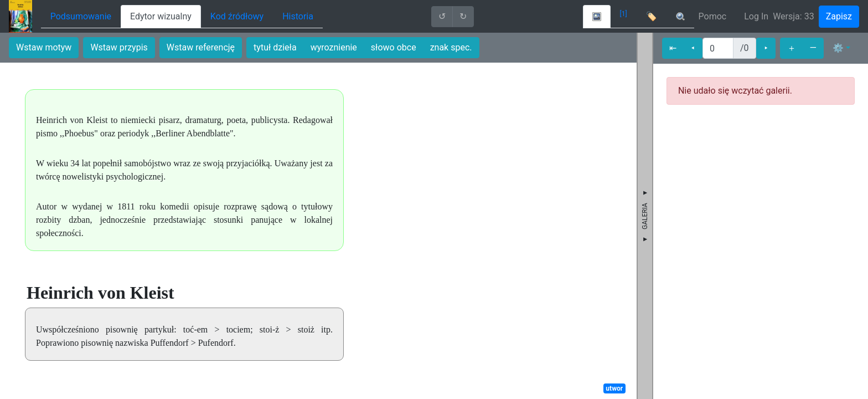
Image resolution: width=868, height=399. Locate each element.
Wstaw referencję (201, 47)
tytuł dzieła (275, 47)
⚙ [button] (838, 48)
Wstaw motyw (44, 47)
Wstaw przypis (119, 47)
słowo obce (394, 47)
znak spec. (451, 47)
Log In (756, 16)
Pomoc (713, 16)
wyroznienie (334, 47)
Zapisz (839, 16)
